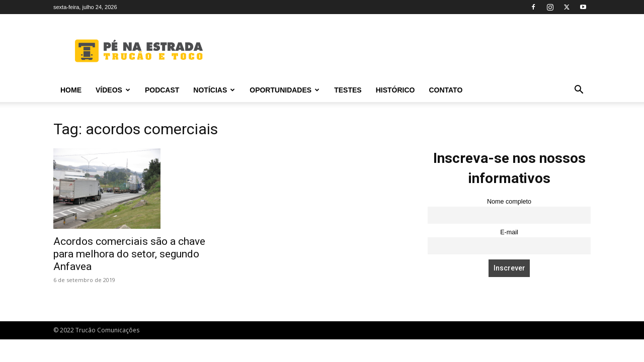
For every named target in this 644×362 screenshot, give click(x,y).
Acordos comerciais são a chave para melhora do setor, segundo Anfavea (129, 254)
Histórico (395, 90)
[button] (579, 91)
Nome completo (509, 202)
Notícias (214, 90)
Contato (446, 90)
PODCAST (162, 90)
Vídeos (113, 90)
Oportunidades (285, 90)
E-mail (509, 232)
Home (71, 90)
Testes (348, 90)
